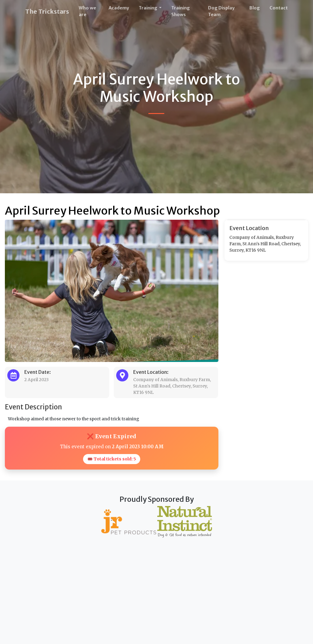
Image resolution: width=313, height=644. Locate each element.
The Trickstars (47, 11)
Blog (255, 8)
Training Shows (181, 11)
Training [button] (148, 8)
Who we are (87, 11)
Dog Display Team (221, 11)
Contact (279, 8)
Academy (119, 8)
